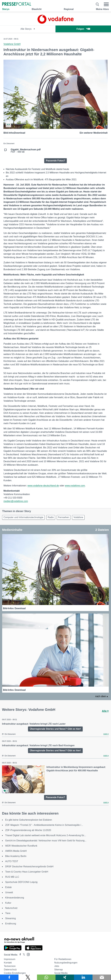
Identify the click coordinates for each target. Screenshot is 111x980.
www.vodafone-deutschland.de (43, 486)
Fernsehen (64, 517)
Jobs (57, 966)
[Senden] (102, 977)
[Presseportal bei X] (23, 955)
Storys (6, 9)
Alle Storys (28, 29)
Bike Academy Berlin (16, 856)
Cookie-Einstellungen (15, 973)
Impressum (10, 959)
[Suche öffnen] (97, 4)
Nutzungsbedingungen (66, 963)
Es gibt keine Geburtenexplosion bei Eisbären (29, 820)
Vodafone (78, 517)
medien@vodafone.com (16, 501)
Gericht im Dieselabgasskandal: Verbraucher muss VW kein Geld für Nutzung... (46, 841)
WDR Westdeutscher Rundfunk (21, 846)
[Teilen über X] (28, 977)
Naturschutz (11, 908)
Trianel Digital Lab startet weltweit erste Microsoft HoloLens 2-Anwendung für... (46, 835)
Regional (69, 9)
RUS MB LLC (12, 877)
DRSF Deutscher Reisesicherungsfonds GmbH (29, 867)
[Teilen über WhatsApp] (46, 977)
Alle (105, 711)
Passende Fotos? (55, 161)
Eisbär (8, 887)
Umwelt (9, 892)
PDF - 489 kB (26, 151)
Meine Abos (102, 9)
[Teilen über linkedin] (83, 977)
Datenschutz (10, 970)
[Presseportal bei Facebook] (19, 955)
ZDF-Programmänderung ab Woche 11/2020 (28, 830)
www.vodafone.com (75, 486)
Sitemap (58, 970)
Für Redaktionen (63, 959)
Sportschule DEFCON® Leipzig (21, 882)
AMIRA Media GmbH (16, 851)
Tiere (8, 913)
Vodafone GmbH (12, 44)
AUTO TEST (12, 861)
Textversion (10, 966)
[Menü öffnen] (106, 4)
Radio (51, 517)
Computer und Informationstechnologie (23, 517)
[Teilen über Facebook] (9, 977)
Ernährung (11, 924)
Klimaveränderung (15, 898)
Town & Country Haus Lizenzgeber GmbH (27, 872)
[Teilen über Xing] (65, 977)
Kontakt (8, 963)
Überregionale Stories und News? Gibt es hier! (55, 729)
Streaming (10, 918)
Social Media (61, 973)
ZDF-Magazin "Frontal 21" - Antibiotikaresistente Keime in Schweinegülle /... (44, 825)
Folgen (83, 29)
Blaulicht (37, 9)
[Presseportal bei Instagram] (27, 954)
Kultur (8, 903)
